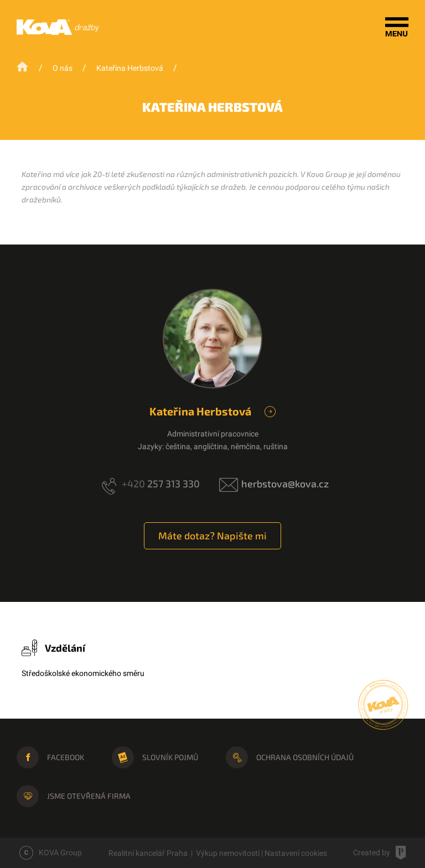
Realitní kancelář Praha (148, 853)
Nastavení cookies (296, 853)
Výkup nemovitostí (228, 853)
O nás (63, 68)
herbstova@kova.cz (285, 484)
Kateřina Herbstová (130, 68)
